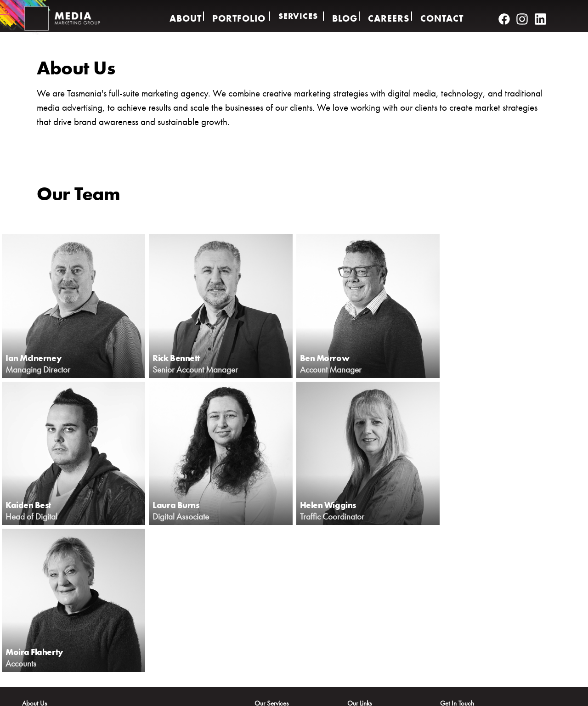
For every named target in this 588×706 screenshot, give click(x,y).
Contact (447, 16)
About (180, 16)
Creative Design (275, 587)
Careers (392, 16)
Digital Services (275, 575)
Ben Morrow (332, 356)
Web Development (279, 626)
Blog (345, 16)
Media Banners (275, 665)
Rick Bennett (185, 356)
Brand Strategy (274, 613)
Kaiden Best (477, 356)
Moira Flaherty (338, 503)
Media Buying (274, 639)
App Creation (273, 652)
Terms (506, 694)
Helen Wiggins (190, 503)
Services (297, 16)
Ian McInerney (43, 356)
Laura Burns (36, 503)
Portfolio (236, 16)
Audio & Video (274, 600)
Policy (471, 694)
